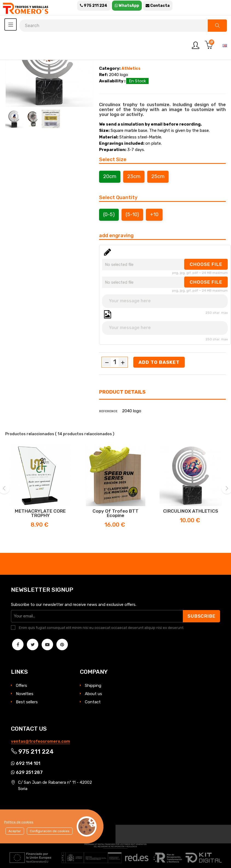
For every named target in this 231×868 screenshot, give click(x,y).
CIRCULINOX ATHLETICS (191, 511)
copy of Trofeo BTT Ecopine (116, 513)
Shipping (93, 686)
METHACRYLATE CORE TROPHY (40, 513)
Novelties (25, 694)
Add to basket (159, 362)
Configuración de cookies (50, 831)
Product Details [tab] (122, 392)
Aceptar (15, 831)
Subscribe (201, 616)
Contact (93, 702)
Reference (108, 411)
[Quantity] (115, 362)
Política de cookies (19, 822)
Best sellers (27, 702)
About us (93, 694)
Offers (21, 686)
